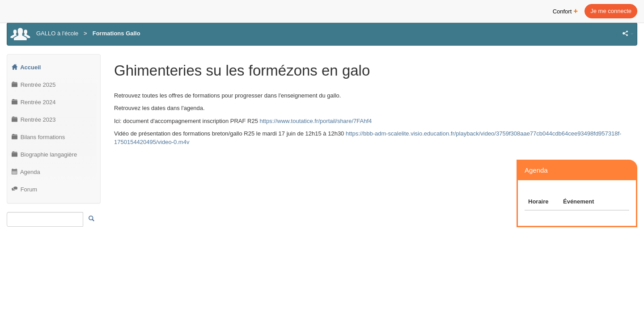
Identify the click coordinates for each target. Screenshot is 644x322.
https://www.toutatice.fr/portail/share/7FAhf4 (316, 121)
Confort (566, 11)
